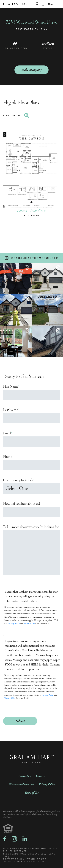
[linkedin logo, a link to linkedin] (25, 839)
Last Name (11, 410)
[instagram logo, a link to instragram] (14, 839)
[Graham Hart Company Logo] (16, 4)
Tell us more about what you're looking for (31, 527)
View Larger (16, 116)
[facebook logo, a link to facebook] (5, 839)
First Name (11, 387)
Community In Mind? (19, 480)
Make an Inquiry (32, 70)
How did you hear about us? (22, 504)
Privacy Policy (14, 624)
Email (8, 433)
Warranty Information (21, 784)
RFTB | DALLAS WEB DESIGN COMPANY (27, 861)
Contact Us (25, 776)
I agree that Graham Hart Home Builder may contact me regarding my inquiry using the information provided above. (31, 596)
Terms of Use (29, 624)
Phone (8, 457)
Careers (40, 776)
